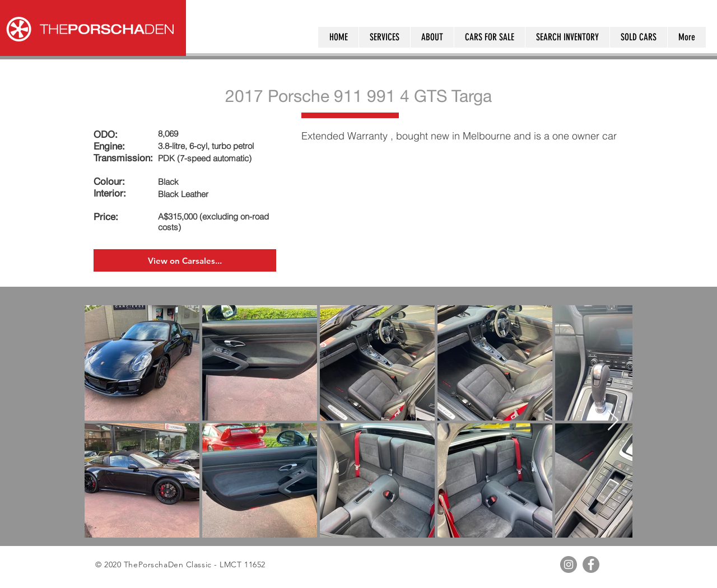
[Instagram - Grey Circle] (569, 564)
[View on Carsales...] (185, 260)
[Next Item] (613, 421)
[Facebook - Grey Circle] (591, 564)
